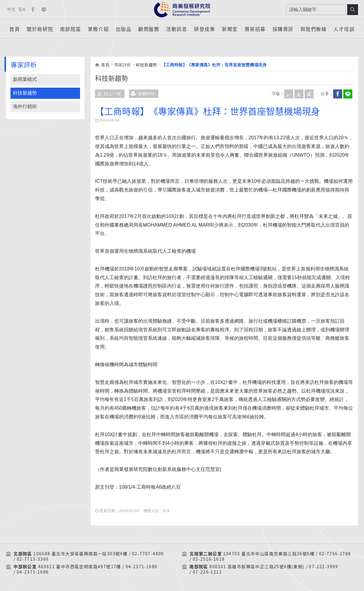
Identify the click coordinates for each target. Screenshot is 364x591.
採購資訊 (283, 29)
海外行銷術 (25, 106)
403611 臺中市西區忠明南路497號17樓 (80, 567)
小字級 (288, 94)
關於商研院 (40, 29)
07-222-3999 (323, 567)
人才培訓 (344, 29)
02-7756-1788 (335, 554)
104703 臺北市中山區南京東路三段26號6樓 (269, 554)
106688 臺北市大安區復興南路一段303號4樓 (80, 554)
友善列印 (142, 94)
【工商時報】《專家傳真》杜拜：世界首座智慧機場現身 (214, 65)
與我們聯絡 (314, 29)
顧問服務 (149, 29)
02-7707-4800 (148, 554)
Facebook (33, 10)
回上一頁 (108, 94)
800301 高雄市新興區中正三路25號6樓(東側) (257, 567)
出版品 (124, 29)
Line (44, 10)
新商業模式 (25, 79)
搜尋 (353, 10)
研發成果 (204, 29)
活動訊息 (177, 29)
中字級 (299, 94)
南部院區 (70, 29)
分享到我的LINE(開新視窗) (348, 94)
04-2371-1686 (142, 567)
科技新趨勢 (25, 93)
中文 (11, 9)
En (22, 9)
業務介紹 (98, 29)
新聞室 (230, 29)
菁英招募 (255, 29)
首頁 (15, 29)
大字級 (309, 94)
